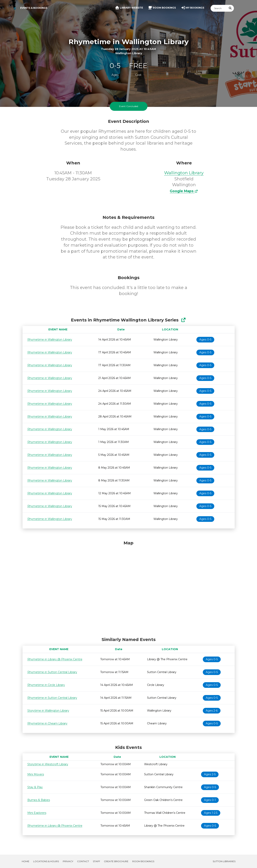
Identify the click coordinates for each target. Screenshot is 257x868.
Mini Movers (36, 774)
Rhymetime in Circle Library (46, 685)
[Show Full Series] (183, 320)
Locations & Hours (46, 861)
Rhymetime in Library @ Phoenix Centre (55, 659)
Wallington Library (184, 173)
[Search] (219, 8)
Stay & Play (35, 787)
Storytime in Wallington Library (48, 711)
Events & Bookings (34, 8)
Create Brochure (116, 861)
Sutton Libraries (224, 861)
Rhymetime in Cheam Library (47, 723)
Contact (83, 861)
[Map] (129, 588)
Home (26, 861)
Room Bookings (143, 861)
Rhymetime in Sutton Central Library (52, 672)
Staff (96, 861)
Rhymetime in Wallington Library (50, 340)
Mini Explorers (37, 813)
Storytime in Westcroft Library (48, 764)
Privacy (68, 861)
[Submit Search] (230, 8)
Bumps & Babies (39, 800)
